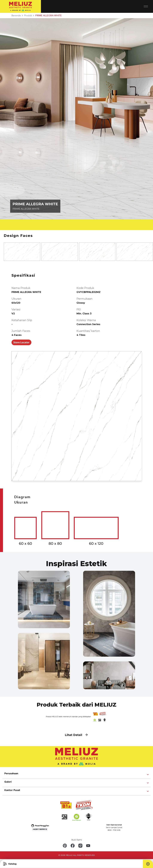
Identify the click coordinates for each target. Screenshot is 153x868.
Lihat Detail (76, 735)
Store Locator (21, 342)
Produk (28, 16)
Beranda (16, 16)
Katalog (10, 864)
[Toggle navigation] (148, 6)
